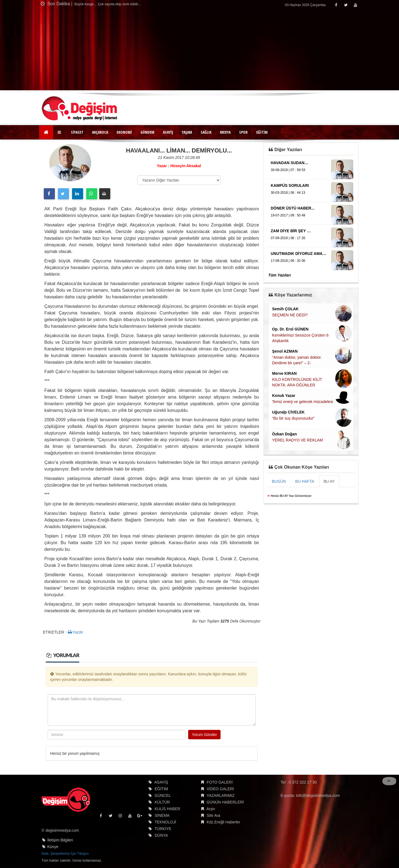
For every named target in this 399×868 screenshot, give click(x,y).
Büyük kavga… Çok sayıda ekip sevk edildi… (108, 4)
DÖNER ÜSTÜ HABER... (293, 208)
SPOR (243, 132)
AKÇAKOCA (100, 132)
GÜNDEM (147, 132)
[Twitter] (346, 5)
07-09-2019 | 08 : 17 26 (288, 238)
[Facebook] (336, 5)
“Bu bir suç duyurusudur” (293, 418)
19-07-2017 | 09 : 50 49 (288, 215)
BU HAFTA (305, 481)
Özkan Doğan (284, 434)
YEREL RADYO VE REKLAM (297, 440)
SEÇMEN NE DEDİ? (290, 315)
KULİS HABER (167, 809)
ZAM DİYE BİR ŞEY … (291, 231)
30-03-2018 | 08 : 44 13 (288, 193)
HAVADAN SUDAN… (290, 163)
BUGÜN (279, 481)
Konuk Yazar (284, 396)
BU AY (329, 481)
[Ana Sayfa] (46, 132)
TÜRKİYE (163, 829)
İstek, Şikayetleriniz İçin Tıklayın (65, 854)
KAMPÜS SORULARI (290, 185)
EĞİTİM (262, 132)
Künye (53, 847)
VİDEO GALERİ (220, 789)
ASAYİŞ (168, 132)
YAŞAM (187, 132)
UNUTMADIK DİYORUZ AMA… (299, 254)
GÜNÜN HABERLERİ (225, 802)
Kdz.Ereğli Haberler (223, 822)
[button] (60, 132)
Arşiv (211, 809)
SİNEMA (162, 815)
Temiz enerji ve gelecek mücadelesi (303, 402)
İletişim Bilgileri (60, 840)
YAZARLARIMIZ (220, 795)
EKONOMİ (124, 132)
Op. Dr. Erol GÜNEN (290, 329)
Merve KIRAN (284, 373)
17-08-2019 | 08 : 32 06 (288, 261)
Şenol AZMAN (285, 351)
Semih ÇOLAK (285, 309)
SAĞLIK (206, 132)
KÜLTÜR (162, 802)
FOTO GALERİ (220, 782)
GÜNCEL (163, 795)
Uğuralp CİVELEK (288, 412)
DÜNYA (161, 835)
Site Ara (213, 815)
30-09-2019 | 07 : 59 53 (288, 170)
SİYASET (77, 132)
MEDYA (225, 132)
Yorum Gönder (204, 735)
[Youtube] (355, 5)
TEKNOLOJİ (165, 822)
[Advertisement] (199, 51)
